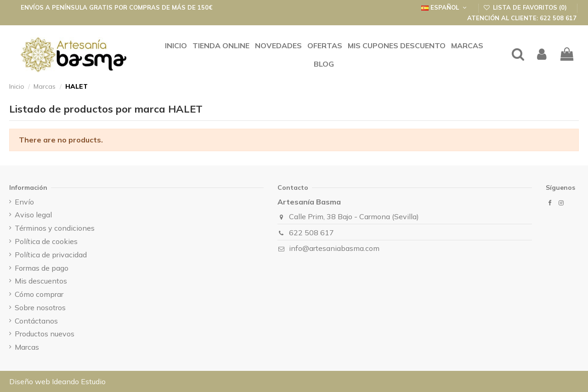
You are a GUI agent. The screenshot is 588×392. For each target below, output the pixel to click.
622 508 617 (311, 233)
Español (445, 7)
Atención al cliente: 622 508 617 (522, 18)
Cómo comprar (39, 294)
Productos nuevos (45, 334)
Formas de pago (42, 268)
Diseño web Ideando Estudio (57, 381)
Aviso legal (33, 215)
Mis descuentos (41, 281)
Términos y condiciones (55, 228)
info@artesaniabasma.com (334, 248)
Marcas (27, 347)
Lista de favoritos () (526, 7)
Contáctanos (36, 321)
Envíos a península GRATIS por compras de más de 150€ (117, 7)
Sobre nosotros (40, 307)
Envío (24, 202)
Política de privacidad (51, 255)
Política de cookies (46, 241)
